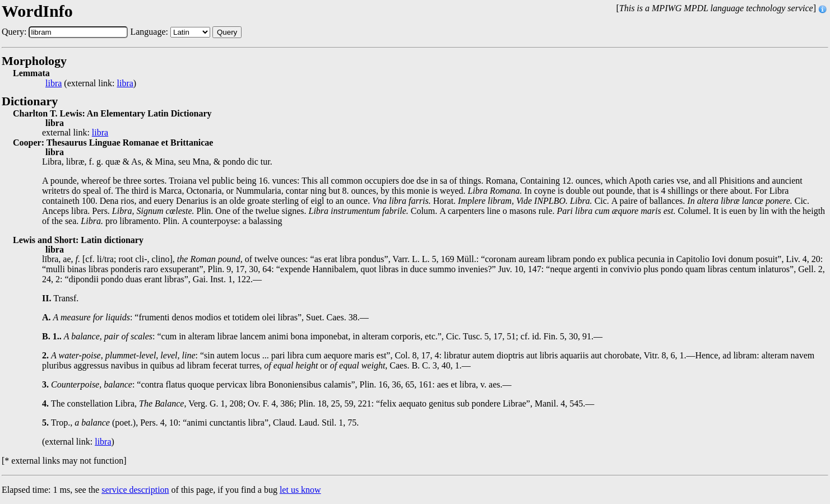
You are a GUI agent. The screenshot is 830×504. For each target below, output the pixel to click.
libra (54, 83)
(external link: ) (91, 83)
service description (135, 490)
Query (227, 32)
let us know (300, 490)
